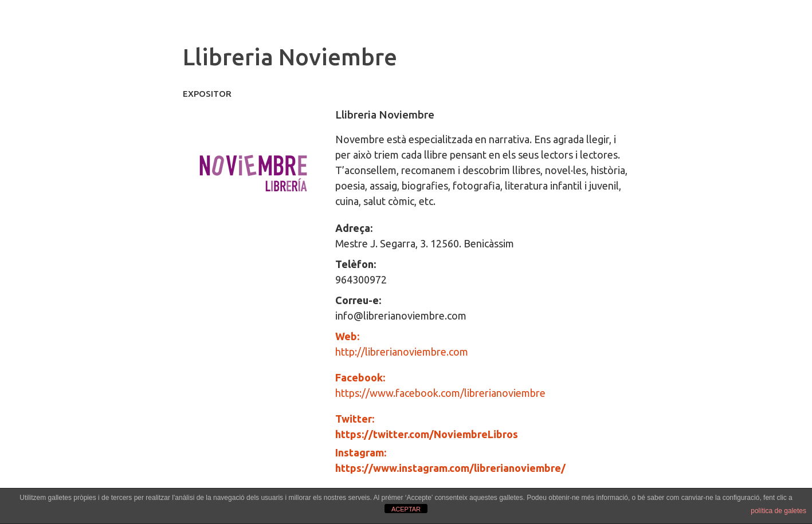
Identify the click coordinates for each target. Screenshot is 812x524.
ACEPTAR (406, 509)
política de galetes (778, 511)
